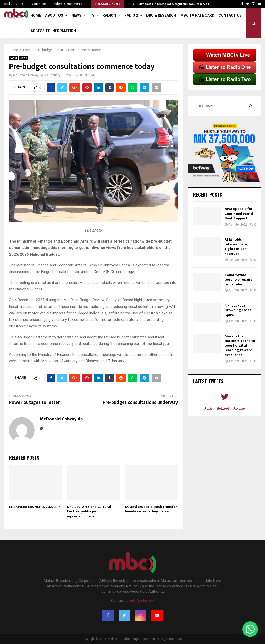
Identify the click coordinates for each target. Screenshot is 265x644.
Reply (208, 409)
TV (92, 15)
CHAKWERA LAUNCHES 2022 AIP (34, 507)
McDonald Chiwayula (28, 75)
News (76, 15)
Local (14, 58)
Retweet (223, 409)
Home (36, 15)
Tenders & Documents (67, 4)
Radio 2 (131, 15)
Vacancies (39, 4)
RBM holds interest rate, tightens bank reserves (174, 4)
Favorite (239, 409)
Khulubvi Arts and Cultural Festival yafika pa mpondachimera (89, 511)
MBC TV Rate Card (197, 15)
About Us (54, 15)
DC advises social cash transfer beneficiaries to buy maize (151, 509)
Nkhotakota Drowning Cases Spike (238, 310)
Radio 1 (109, 15)
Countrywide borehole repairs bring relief (239, 280)
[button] (250, 629)
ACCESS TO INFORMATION (53, 31)
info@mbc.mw (142, 601)
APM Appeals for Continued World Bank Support (239, 213)
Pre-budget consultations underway (140, 402)
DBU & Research (161, 15)
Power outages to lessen (35, 402)
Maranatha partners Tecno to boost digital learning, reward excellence (240, 346)
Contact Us (230, 15)
